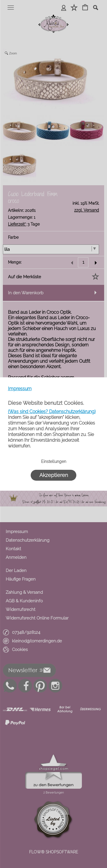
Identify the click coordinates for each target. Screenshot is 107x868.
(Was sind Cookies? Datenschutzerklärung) (52, 412)
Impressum (20, 389)
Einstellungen (54, 461)
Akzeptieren (54, 475)
